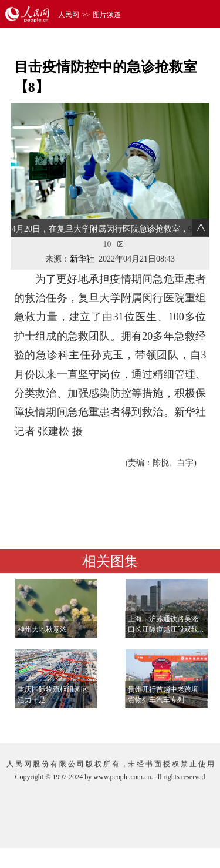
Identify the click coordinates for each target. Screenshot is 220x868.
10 (107, 244)
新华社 (82, 259)
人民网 (69, 15)
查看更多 (177, 723)
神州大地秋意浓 (42, 629)
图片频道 (107, 15)
